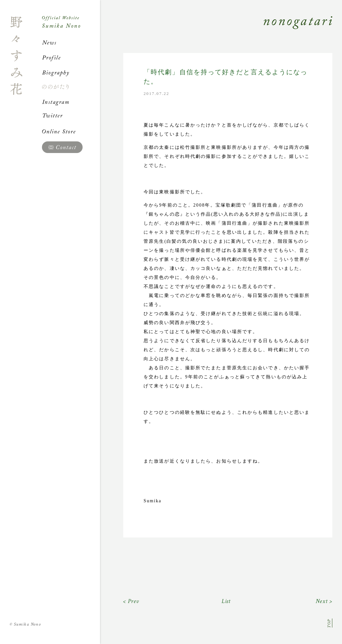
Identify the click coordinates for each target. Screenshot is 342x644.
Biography (71, 72)
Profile (71, 57)
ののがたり (71, 87)
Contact (62, 147)
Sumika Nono (25, 624)
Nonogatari (216, 30)
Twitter (71, 117)
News (71, 43)
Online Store (71, 131)
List (226, 601)
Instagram (71, 102)
